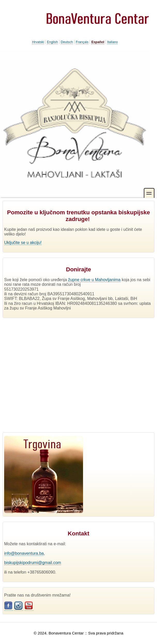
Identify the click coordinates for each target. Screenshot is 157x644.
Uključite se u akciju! (23, 243)
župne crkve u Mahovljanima (94, 280)
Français (82, 42)
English (53, 42)
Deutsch (67, 42)
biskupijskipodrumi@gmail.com (33, 563)
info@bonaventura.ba (24, 553)
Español (98, 42)
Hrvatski (38, 42)
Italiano (112, 42)
